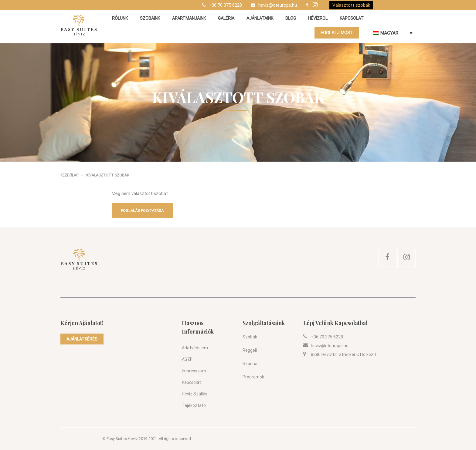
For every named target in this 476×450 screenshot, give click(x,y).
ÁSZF (187, 359)
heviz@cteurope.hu (278, 5)
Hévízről (318, 18)
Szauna (250, 364)
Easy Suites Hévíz (122, 439)
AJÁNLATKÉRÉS (82, 339)
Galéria (226, 18)
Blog (291, 18)
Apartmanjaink (189, 18)
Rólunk (120, 18)
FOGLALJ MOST (337, 33)
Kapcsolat (352, 18)
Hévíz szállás (195, 394)
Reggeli (250, 350)
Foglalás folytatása (142, 211)
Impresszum (194, 371)
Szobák (250, 337)
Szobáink (150, 18)
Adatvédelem (195, 348)
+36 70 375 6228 (225, 5)
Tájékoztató (194, 405)
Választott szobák (351, 5)
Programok (253, 377)
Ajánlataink (260, 18)
